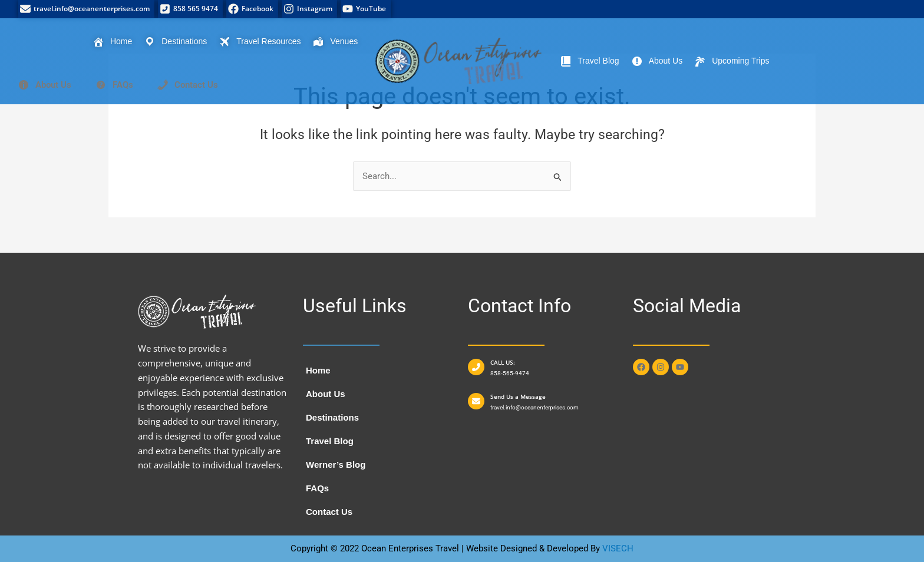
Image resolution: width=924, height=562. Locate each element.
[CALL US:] (476, 367)
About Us (326, 394)
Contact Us (329, 512)
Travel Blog (330, 441)
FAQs (317, 488)
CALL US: (503, 362)
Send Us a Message (518, 396)
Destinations (332, 417)
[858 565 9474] (190, 9)
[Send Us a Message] (476, 401)
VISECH (618, 548)
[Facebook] (252, 9)
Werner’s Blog (336, 465)
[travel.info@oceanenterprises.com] (86, 9)
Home (318, 370)
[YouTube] (366, 9)
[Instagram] (309, 9)
